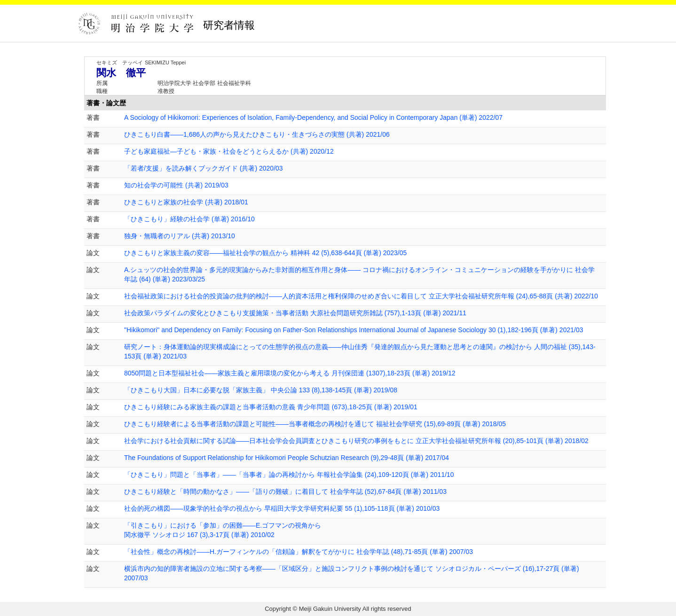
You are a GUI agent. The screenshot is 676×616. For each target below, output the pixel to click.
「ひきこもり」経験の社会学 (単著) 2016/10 (189, 219)
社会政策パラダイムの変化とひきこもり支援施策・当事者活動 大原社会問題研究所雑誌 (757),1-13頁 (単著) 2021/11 (295, 313)
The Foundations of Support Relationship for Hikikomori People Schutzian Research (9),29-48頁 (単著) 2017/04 (287, 458)
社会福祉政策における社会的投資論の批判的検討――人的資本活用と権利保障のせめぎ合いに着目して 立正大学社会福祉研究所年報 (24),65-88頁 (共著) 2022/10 (361, 296)
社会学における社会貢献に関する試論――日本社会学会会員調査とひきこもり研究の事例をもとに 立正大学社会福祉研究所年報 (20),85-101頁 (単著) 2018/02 (356, 441)
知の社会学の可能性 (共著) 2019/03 (176, 185)
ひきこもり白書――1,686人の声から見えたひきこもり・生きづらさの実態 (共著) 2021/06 (257, 134)
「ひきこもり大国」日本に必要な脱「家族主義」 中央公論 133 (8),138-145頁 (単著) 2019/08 (261, 390)
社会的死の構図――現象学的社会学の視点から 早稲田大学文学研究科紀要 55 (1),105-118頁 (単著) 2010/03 (282, 508)
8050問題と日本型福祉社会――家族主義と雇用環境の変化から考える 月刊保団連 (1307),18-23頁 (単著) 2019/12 (290, 373)
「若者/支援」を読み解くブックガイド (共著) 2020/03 (204, 168)
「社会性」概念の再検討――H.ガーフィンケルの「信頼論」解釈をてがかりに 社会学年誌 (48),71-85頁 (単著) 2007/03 (299, 552)
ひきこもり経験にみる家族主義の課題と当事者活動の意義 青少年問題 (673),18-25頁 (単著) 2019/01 (271, 407)
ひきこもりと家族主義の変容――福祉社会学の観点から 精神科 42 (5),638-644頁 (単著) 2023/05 (265, 253)
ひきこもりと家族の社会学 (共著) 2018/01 (186, 202)
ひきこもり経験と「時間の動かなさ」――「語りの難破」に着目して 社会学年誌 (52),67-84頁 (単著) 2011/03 (285, 491)
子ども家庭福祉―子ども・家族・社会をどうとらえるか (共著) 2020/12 (229, 151)
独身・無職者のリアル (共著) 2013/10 (180, 236)
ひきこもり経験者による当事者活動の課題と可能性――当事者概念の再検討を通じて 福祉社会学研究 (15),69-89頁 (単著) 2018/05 (315, 424)
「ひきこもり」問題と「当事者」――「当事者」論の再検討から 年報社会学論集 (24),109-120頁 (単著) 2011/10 (289, 475)
